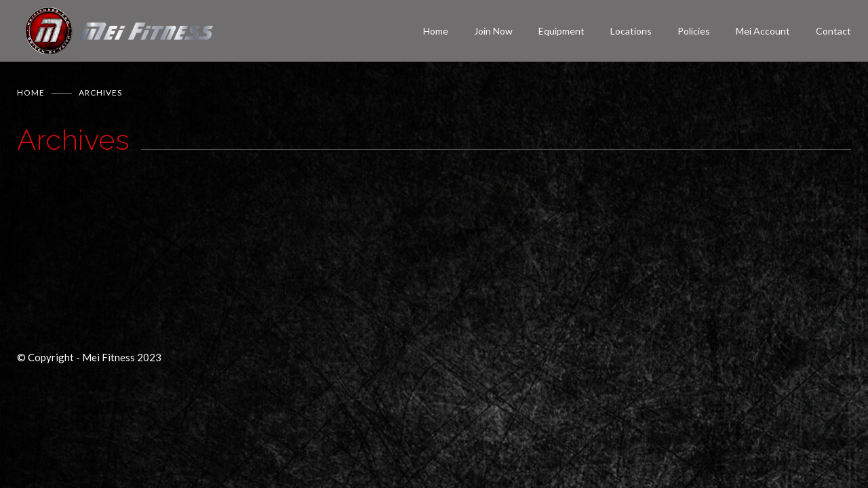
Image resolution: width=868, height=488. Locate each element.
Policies (694, 31)
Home (436, 31)
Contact (833, 31)
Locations (631, 31)
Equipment (561, 31)
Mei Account (763, 31)
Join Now (493, 31)
